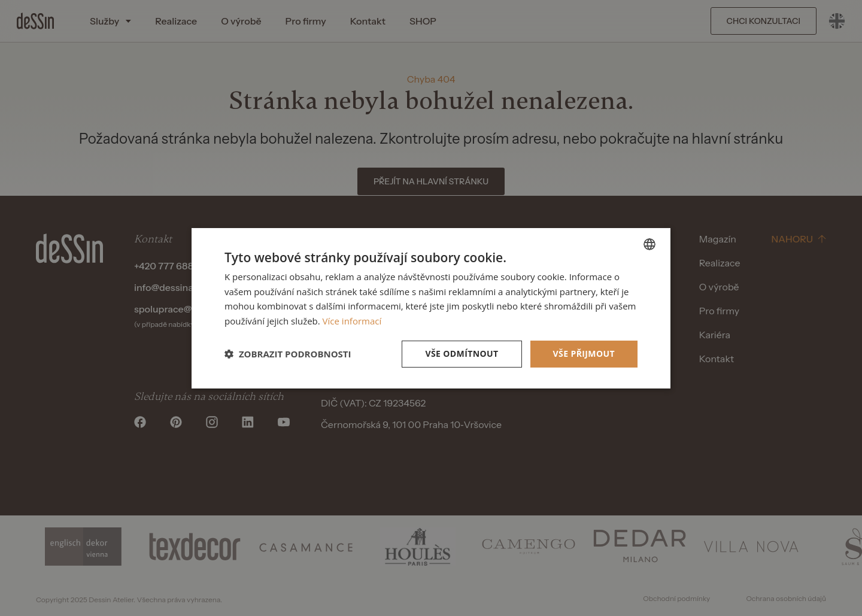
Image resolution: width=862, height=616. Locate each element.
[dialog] (431, 308)
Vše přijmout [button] (584, 353)
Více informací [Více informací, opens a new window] (352, 321)
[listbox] (649, 244)
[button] (288, 354)
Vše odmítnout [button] (462, 353)
